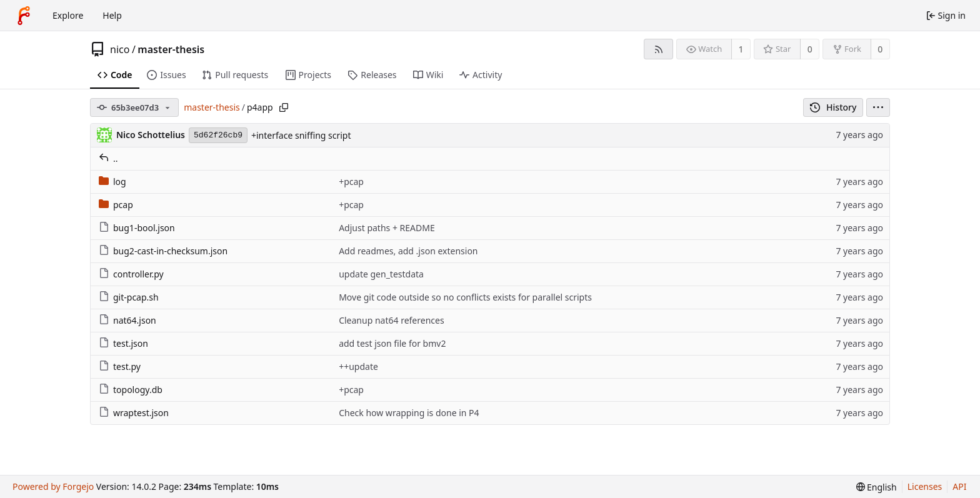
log (112, 182)
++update (358, 366)
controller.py (131, 274)
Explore (68, 15)
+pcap (351, 182)
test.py (120, 366)
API (959, 486)
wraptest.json (134, 413)
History (833, 107)
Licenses (925, 486)
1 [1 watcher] (741, 49)
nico (120, 49)
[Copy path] (284, 107)
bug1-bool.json (137, 228)
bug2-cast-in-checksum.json (163, 251)
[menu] (878, 107)
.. (108, 158)
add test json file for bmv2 (392, 343)
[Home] (24, 16)
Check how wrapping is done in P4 (409, 413)
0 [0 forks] (880, 49)
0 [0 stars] (810, 49)
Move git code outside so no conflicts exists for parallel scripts (465, 297)
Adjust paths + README (387, 228)
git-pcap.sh (129, 297)
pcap (116, 205)
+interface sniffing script (301, 135)
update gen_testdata (381, 274)
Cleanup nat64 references (391, 320)
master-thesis (171, 49)
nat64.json (127, 320)
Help (112, 15)
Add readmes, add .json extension (408, 251)
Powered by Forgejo (53, 486)
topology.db (131, 390)
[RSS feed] (658, 49)
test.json (123, 343)
